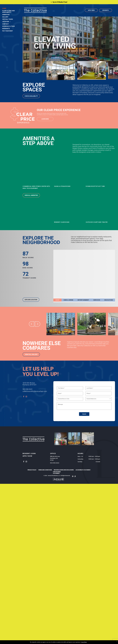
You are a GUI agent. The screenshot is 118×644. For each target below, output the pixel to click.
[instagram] (26, 397)
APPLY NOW (27, 456)
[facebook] (24, 397)
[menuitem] (10, 8)
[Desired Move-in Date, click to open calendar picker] (70, 399)
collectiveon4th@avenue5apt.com (35, 391)
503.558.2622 (27, 389)
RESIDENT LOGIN (29, 453)
